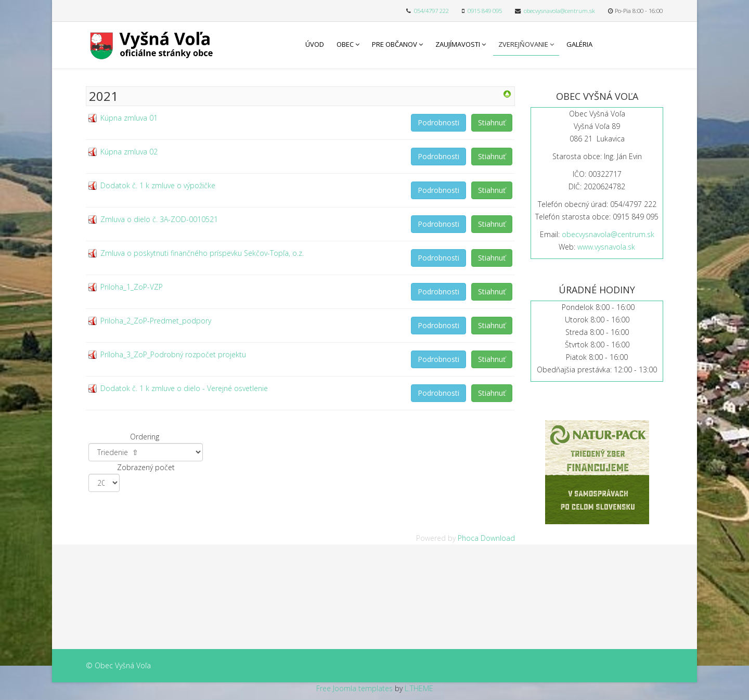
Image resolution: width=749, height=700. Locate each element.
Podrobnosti (438, 122)
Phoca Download (486, 538)
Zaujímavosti (458, 44)
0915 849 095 (485, 11)
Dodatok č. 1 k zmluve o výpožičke (158, 185)
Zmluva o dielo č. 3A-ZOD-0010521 (159, 219)
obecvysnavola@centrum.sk (559, 11)
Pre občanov (395, 44)
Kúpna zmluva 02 (129, 152)
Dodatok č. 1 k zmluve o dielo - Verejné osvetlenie (184, 388)
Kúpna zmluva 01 (129, 118)
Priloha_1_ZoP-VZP (132, 287)
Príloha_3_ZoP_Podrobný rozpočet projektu (173, 354)
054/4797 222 (431, 11)
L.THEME (419, 688)
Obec (345, 44)
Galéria (579, 44)
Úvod (315, 44)
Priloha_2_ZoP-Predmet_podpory (156, 321)
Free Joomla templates (354, 688)
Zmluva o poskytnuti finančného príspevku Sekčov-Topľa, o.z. (202, 253)
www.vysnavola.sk (606, 247)
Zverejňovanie (523, 44)
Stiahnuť (492, 122)
